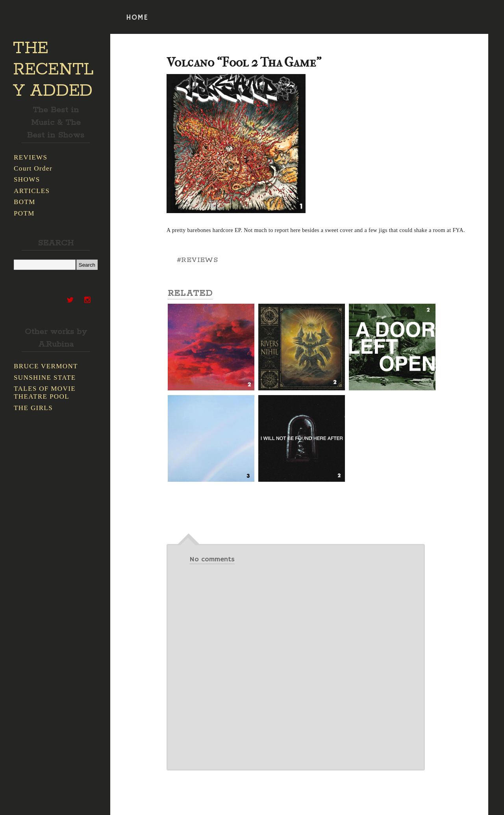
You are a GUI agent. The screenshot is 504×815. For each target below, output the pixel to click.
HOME (137, 18)
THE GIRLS (33, 408)
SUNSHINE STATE (45, 378)
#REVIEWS (197, 260)
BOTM (25, 202)
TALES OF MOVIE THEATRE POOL (45, 393)
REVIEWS (31, 157)
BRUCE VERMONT (46, 366)
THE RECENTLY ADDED (53, 70)
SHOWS (27, 179)
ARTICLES (32, 191)
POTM (24, 213)
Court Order (33, 168)
